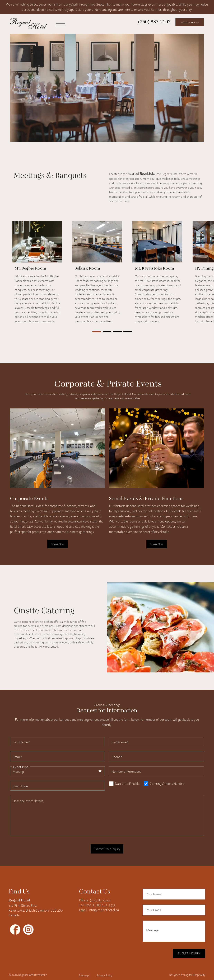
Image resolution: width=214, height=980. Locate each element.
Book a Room (188, 22)
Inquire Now (58, 543)
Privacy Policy (104, 971)
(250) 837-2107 (151, 22)
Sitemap (84, 971)
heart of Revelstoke (142, 173)
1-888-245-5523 (104, 902)
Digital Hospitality (195, 971)
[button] (97, 331)
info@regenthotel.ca (104, 907)
